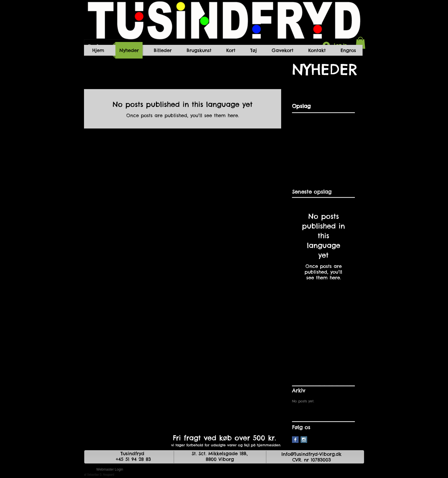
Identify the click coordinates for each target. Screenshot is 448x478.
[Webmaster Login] (110, 469)
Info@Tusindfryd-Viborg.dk (311, 454)
